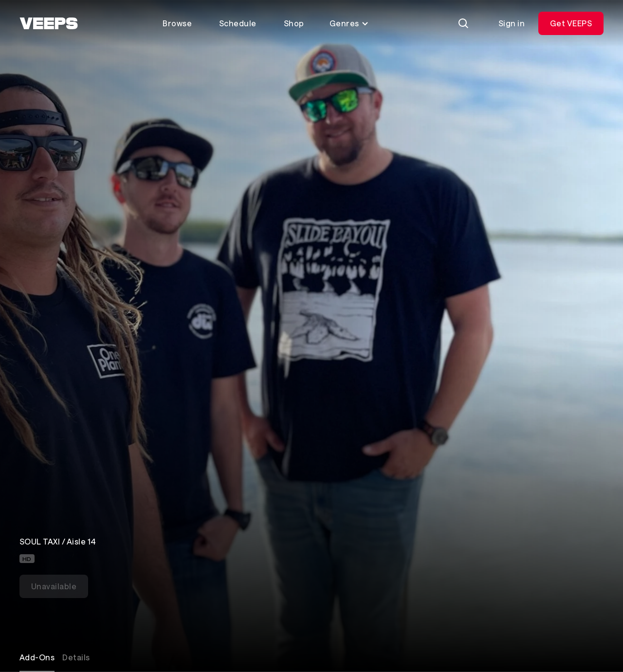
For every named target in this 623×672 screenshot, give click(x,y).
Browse (177, 23)
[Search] (463, 23)
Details (76, 657)
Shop (294, 23)
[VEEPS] (49, 23)
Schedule (238, 23)
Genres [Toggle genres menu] (349, 23)
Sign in (512, 23)
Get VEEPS (571, 23)
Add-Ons (37, 657)
